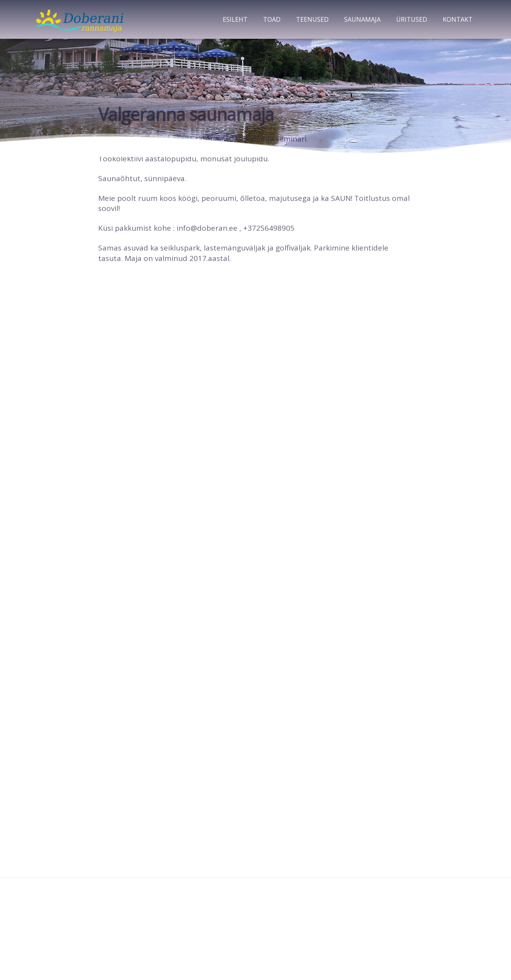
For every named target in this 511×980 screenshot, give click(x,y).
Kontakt (458, 19)
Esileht (235, 19)
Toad (272, 19)
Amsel (268, 952)
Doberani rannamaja (256, 898)
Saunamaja (362, 19)
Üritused (412, 19)
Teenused (312, 19)
